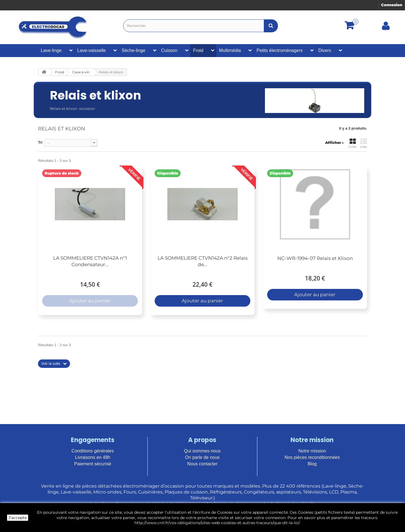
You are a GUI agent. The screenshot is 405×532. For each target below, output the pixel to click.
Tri (40, 142)
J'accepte (18, 518)
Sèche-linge (133, 50)
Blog (312, 464)
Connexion (392, 5)
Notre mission (312, 451)
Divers (325, 50)
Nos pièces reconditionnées (312, 457)
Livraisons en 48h (93, 457)
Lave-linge (51, 50)
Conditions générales (93, 451)
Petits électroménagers (280, 50)
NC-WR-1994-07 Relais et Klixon (315, 258)
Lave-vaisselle (92, 50)
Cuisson (169, 50)
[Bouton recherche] (271, 26)
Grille (353, 143)
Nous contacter (202, 464)
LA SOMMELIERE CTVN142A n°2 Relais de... (202, 261)
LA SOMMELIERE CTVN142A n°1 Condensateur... (90, 261)
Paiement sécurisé (93, 464)
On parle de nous (202, 457)
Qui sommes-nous (202, 451)
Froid (198, 50)
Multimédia (230, 50)
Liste (364, 143)
